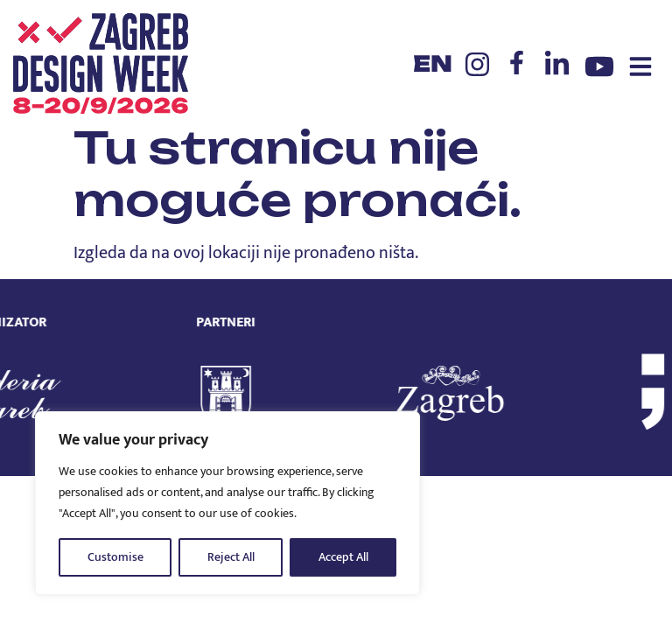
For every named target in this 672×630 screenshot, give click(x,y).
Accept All (343, 557)
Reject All (231, 557)
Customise (115, 557)
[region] (227, 503)
